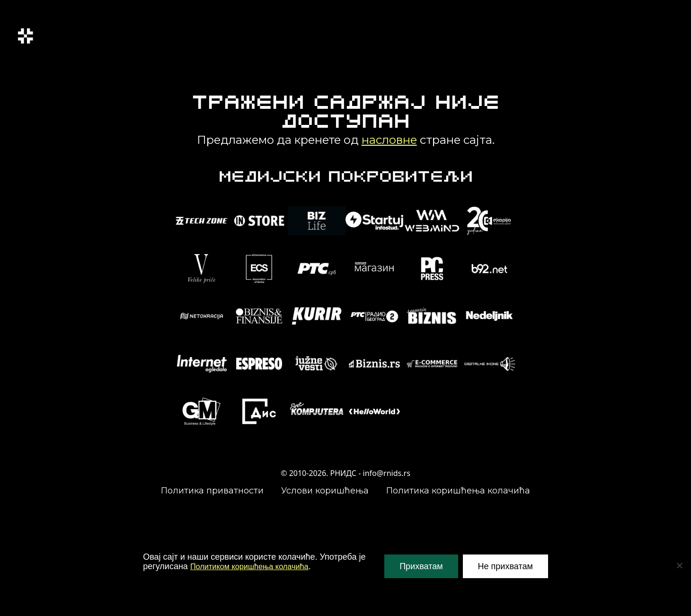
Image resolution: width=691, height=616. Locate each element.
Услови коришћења (325, 491)
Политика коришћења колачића (458, 491)
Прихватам (421, 566)
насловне (389, 140)
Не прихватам (505, 566)
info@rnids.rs (387, 473)
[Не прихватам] (679, 565)
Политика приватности (212, 491)
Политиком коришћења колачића (256, 566)
